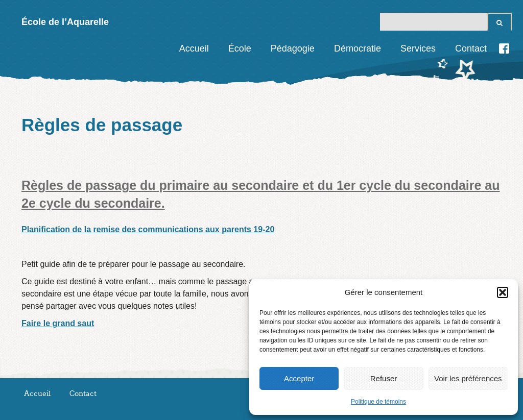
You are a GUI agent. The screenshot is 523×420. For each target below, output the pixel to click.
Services (418, 48)
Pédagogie (293, 48)
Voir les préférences (468, 378)
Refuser (384, 378)
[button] (503, 292)
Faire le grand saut (58, 323)
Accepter (299, 378)
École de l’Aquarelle (65, 22)
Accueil (194, 48)
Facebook (504, 48)
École (240, 48)
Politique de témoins (378, 402)
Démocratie (358, 48)
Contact (471, 48)
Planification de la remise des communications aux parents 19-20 (148, 229)
